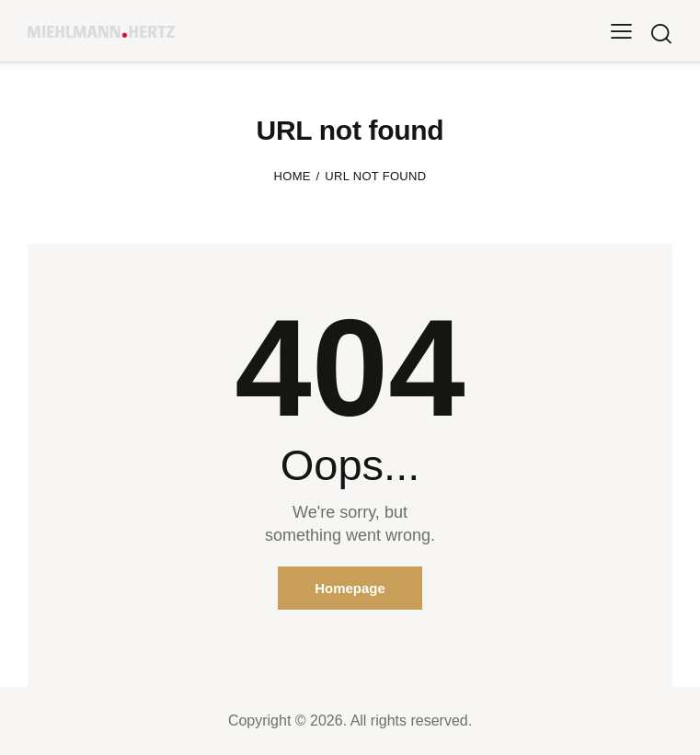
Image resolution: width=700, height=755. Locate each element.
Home (293, 176)
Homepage (350, 588)
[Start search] (661, 34)
